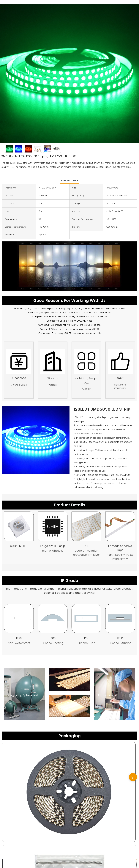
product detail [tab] (69, 181)
